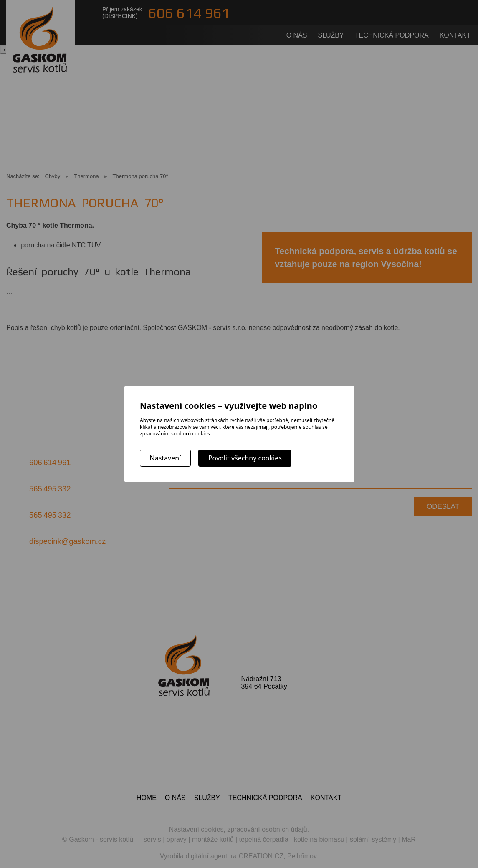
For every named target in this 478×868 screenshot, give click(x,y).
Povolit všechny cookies (245, 458)
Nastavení (166, 458)
